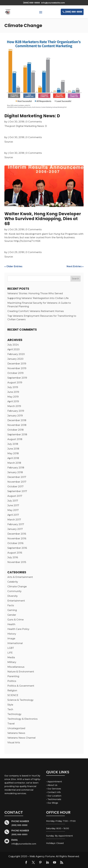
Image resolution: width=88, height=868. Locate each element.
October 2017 (15, 487)
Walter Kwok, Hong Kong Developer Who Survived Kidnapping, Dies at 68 (43, 219)
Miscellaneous (16, 667)
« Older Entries (13, 266)
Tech (10, 709)
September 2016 (17, 548)
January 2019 (15, 416)
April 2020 (13, 349)
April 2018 (13, 458)
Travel (11, 724)
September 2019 (17, 378)
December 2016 (17, 534)
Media (11, 657)
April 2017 (13, 515)
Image (11, 639)
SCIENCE (13, 695)
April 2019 (13, 401)
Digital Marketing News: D (32, 116)
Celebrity (13, 582)
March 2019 (14, 406)
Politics (12, 681)
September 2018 (17, 435)
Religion (12, 691)
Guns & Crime (15, 620)
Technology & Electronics (22, 719)
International (15, 643)
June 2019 (13, 392)
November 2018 (17, 425)
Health (11, 624)
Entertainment (16, 601)
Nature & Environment (21, 672)
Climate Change (17, 587)
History (12, 634)
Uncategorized (16, 728)
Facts (11, 605)
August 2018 (15, 439)
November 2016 (17, 539)
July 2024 (13, 345)
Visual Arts (14, 743)
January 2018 (15, 472)
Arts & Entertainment (20, 577)
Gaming (12, 610)
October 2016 (15, 543)
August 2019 (15, 383)
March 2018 (14, 463)
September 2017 (17, 491)
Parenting (13, 676)
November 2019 (17, 368)
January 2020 (15, 359)
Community (14, 591)
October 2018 (15, 430)
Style (10, 705)
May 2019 (13, 397)
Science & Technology (20, 700)
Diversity (13, 596)
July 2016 (13, 557)
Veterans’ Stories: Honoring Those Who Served (35, 293)
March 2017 (14, 520)
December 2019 (17, 364)
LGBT (11, 648)
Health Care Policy (18, 629)
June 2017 (13, 505)
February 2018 (16, 468)
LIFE (10, 653)
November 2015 (17, 562)
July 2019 (13, 387)
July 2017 (13, 501)
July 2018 (13, 444)
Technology (14, 714)
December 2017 (17, 477)
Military (12, 662)
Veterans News (16, 733)
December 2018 (17, 420)
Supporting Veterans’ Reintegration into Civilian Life (38, 298)
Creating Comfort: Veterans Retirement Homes (36, 311)
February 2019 (16, 411)
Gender (12, 615)
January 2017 (15, 529)
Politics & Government (21, 686)
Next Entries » (75, 266)
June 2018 (13, 449)
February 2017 (16, 524)
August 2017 (15, 496)
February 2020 (16, 354)
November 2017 (17, 482)
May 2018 (13, 453)
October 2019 (15, 373)
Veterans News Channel (21, 738)
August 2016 (15, 553)
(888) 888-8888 (74, 12)
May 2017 (13, 510)
